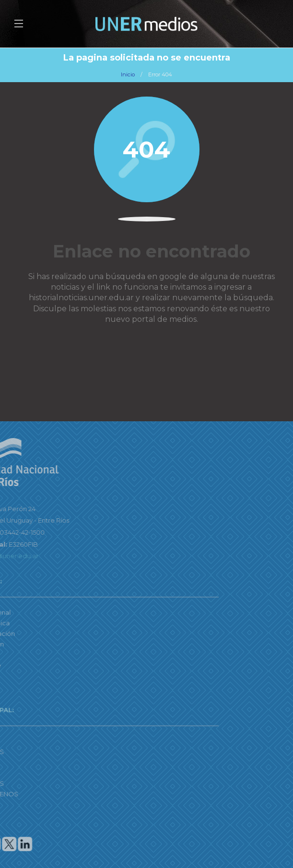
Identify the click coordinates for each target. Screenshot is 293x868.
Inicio (128, 74)
